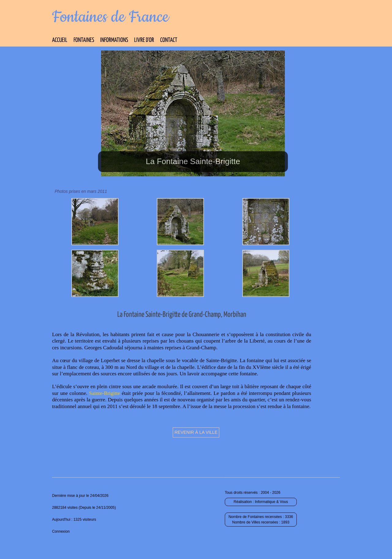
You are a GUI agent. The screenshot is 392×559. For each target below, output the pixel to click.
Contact (169, 40)
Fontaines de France (110, 17)
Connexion (61, 531)
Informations (114, 40)
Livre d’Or (144, 40)
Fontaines (84, 40)
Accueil (60, 40)
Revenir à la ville (196, 432)
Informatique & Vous (271, 502)
